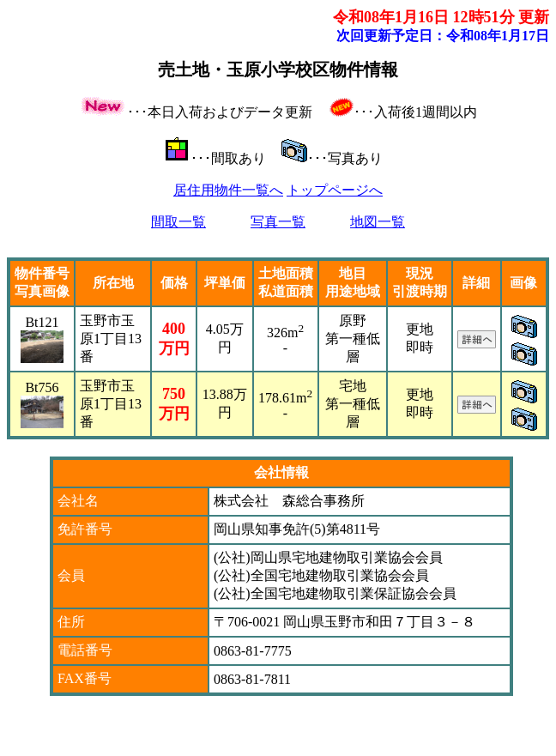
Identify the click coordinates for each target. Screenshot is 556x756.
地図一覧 (378, 222)
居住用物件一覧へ (228, 190)
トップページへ (335, 190)
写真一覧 (278, 222)
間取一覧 (178, 222)
